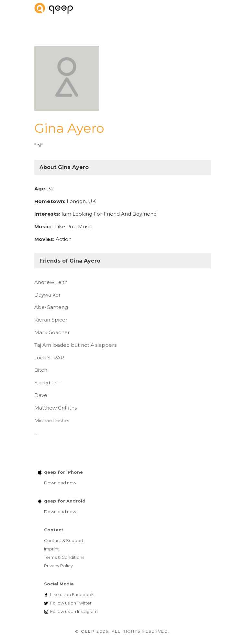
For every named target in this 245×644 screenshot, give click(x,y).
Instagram (74, 611)
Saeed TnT (47, 383)
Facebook (72, 594)
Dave (41, 395)
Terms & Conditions (64, 557)
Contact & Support (64, 540)
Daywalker (48, 295)
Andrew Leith (51, 282)
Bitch (41, 370)
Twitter (71, 603)
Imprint (51, 549)
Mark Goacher (52, 332)
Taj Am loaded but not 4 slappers (75, 345)
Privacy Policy (58, 566)
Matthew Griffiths (56, 408)
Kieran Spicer (51, 320)
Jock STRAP (49, 358)
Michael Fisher (52, 420)
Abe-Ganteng (51, 307)
